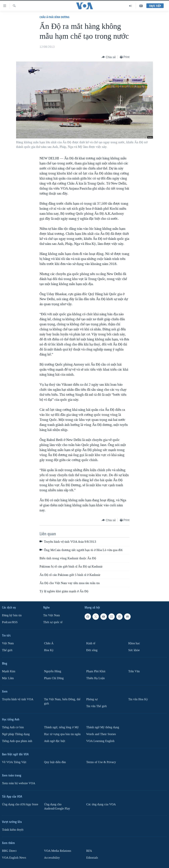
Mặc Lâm (8, 678)
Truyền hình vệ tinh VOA (18, 699)
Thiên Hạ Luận (95, 678)
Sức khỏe (134, 650)
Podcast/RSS (10, 622)
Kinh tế (91, 643)
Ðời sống (92, 650)
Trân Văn (134, 671)
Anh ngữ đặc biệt (55, 741)
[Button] (109, 57)
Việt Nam (8, 643)
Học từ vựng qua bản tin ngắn (62, 734)
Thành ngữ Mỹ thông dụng (103, 727)
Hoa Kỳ (49, 650)
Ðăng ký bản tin (12, 615)
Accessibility (52, 858)
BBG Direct (9, 851)
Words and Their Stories (101, 734)
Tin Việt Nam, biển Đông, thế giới (62, 701)
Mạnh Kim (9, 671)
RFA (89, 851)
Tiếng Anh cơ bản (13, 727)
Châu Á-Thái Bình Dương (54, 17)
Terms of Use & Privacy (101, 762)
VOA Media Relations (58, 851)
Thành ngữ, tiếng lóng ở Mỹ (61, 727)
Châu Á (49, 643)
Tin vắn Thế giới (96, 706)
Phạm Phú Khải (96, 671)
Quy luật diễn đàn (55, 762)
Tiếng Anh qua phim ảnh (17, 741)
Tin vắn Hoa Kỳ (138, 699)
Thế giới (7, 650)
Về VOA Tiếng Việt (14, 762)
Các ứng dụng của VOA (101, 804)
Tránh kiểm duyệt (13, 830)
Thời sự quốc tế (53, 622)
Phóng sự (92, 699)
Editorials (92, 858)
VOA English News (14, 858)
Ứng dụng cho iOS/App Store (20, 804)
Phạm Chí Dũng (54, 678)
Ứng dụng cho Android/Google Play (57, 806)
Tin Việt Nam (52, 615)
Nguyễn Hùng (53, 671)
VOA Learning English (100, 741)
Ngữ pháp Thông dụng (16, 734)
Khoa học (134, 643)
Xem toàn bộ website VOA (19, 783)
